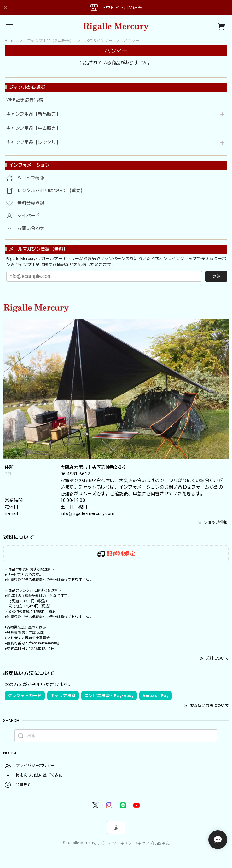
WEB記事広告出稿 (25, 100)
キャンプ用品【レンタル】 (33, 142)
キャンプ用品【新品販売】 (33, 114)
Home (10, 41)
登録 (216, 276)
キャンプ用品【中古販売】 (33, 128)
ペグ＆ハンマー (99, 41)
